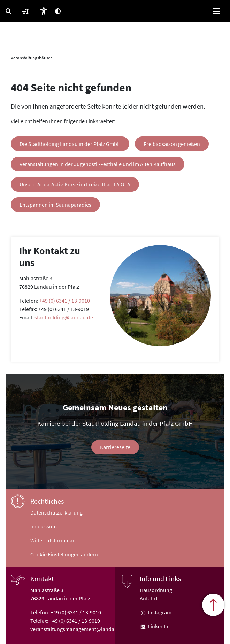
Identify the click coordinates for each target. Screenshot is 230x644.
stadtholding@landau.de (64, 317)
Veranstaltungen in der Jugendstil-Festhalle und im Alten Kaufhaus (98, 164)
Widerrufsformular (52, 540)
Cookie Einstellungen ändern (64, 554)
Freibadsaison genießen (172, 144)
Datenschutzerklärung (56, 512)
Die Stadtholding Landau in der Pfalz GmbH (70, 144)
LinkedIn (158, 626)
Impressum (44, 526)
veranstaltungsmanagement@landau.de (78, 629)
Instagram (159, 612)
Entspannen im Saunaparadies (55, 205)
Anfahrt (149, 598)
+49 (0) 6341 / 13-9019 (75, 621)
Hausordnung (156, 590)
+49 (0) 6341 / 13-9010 (65, 301)
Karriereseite (115, 447)
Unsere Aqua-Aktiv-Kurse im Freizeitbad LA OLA (75, 184)
